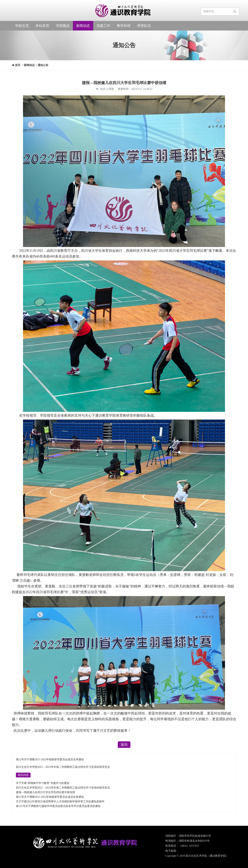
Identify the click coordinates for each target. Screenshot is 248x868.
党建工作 (103, 26)
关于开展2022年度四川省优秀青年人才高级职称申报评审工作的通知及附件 (60, 802)
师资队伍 (144, 26)
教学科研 (124, 26)
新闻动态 (83, 26)
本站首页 (42, 26)
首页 (16, 65)
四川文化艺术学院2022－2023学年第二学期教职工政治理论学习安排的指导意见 (63, 767)
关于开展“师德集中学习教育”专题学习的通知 (43, 783)
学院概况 (63, 26)
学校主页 (22, 26)
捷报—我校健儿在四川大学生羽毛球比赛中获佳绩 (45, 792)
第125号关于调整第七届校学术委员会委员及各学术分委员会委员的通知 (58, 806)
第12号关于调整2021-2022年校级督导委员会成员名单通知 (50, 759)
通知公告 (43, 65)
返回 (124, 745)
